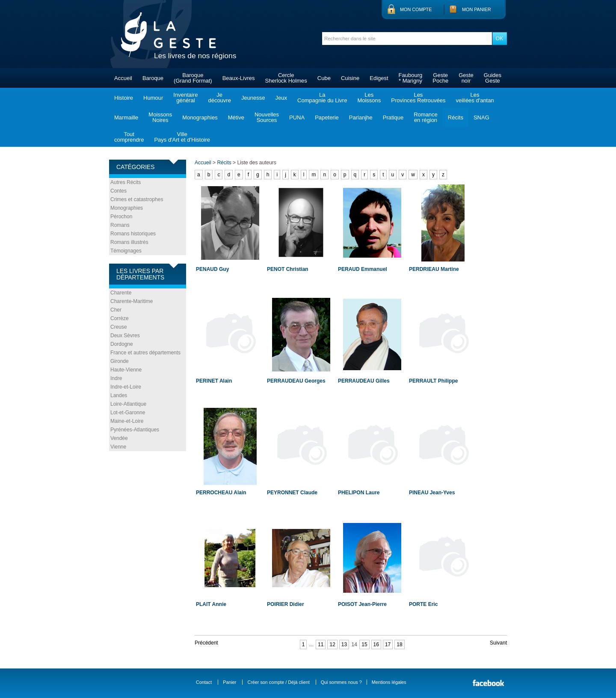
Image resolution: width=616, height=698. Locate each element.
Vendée (119, 438)
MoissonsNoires (160, 117)
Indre (116, 378)
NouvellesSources (267, 117)
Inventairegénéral (185, 98)
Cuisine (350, 78)
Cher (116, 310)
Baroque (153, 78)
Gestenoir (466, 78)
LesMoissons (369, 98)
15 (364, 645)
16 (376, 645)
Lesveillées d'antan (475, 98)
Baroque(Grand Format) (193, 78)
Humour (153, 98)
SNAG (481, 117)
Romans (120, 225)
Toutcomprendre (129, 137)
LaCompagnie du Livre (322, 98)
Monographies (200, 117)
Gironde (120, 361)
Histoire (124, 98)
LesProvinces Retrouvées (418, 98)
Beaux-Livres (239, 78)
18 (399, 645)
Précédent (206, 643)
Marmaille (126, 117)
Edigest (379, 78)
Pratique (393, 117)
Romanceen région (426, 117)
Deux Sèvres (125, 336)
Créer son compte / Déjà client (278, 682)
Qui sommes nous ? (341, 682)
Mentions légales (389, 682)
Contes (118, 191)
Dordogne (122, 344)
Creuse (119, 327)
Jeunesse (253, 98)
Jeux (281, 98)
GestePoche (440, 78)
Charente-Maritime (132, 301)
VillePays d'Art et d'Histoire (182, 137)
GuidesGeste (493, 78)
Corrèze (120, 318)
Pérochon (121, 217)
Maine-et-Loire (127, 421)
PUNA (297, 117)
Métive (236, 117)
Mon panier (477, 9)
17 (388, 645)
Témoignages (126, 251)
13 (344, 645)
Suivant (498, 643)
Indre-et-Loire (126, 387)
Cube (324, 78)
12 (332, 645)
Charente (121, 293)
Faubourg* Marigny (411, 78)
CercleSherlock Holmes (286, 78)
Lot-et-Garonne (128, 413)
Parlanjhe (361, 117)
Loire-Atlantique (128, 404)
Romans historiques (133, 234)
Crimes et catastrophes (137, 199)
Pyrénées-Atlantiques (135, 430)
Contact (204, 682)
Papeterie (327, 117)
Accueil (123, 78)
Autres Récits (126, 182)
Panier (230, 682)
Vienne (118, 447)
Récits (456, 117)
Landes (119, 395)
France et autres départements (145, 353)
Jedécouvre (219, 98)
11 (321, 645)
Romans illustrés (129, 242)
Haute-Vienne (126, 370)
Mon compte (416, 9)
